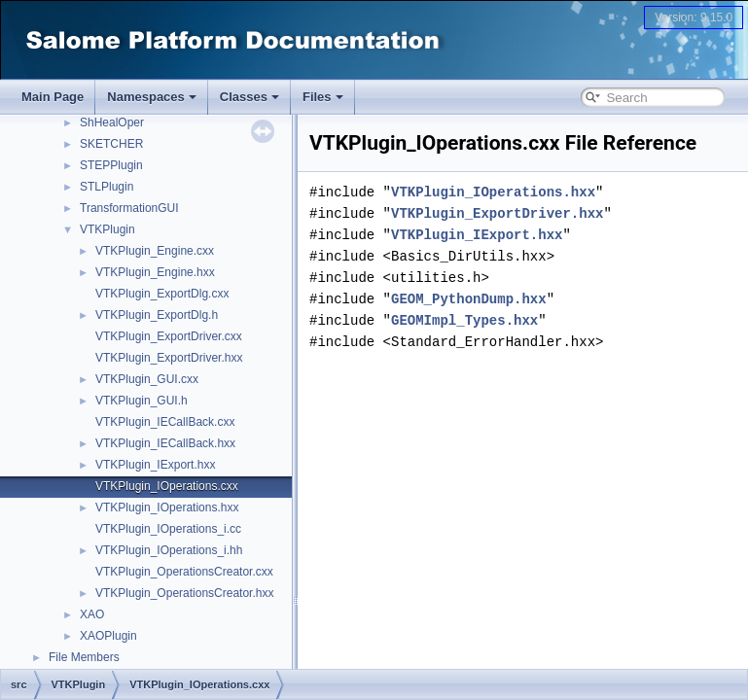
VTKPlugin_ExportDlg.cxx (162, 294)
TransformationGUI (129, 208)
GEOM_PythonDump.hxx (469, 299)
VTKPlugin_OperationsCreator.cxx (184, 572)
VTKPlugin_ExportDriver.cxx (169, 336)
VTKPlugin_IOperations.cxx (167, 486)
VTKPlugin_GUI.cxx (147, 379)
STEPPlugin (111, 165)
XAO (92, 614)
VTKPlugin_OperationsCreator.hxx (184, 593)
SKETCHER (111, 144)
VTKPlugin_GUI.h (142, 401)
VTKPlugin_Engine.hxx (155, 272)
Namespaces (152, 97)
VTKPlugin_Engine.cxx (155, 251)
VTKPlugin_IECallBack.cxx (165, 422)
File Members (84, 657)
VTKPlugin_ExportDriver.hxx (169, 358)
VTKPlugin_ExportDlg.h (157, 315)
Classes (249, 97)
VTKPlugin (107, 229)
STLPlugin (107, 187)
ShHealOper (112, 122)
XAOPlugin (108, 636)
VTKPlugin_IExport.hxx (155, 465)
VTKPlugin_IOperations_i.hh (169, 550)
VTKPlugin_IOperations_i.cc (168, 529)
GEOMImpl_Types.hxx (464, 320)
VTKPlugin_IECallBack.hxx (165, 443)
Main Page (53, 97)
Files (323, 97)
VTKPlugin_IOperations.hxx (167, 507)
